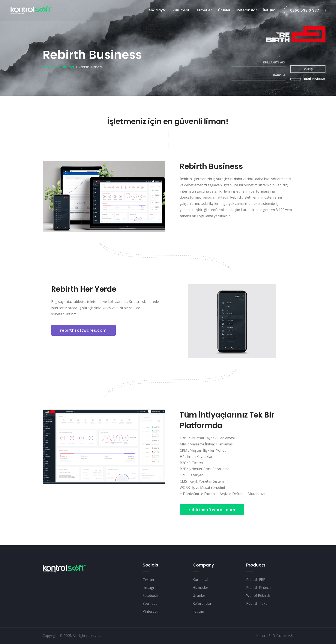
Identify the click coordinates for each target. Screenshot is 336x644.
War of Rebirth (258, 595)
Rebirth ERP (256, 580)
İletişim (269, 10)
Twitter (149, 580)
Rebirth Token (258, 603)
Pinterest (150, 611)
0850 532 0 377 (304, 10)
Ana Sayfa (157, 10)
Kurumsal (181, 10)
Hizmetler (203, 10)
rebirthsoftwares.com (83, 330)
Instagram (151, 588)
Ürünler (224, 10)
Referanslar (247, 10)
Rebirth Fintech (258, 588)
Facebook (150, 595)
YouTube (150, 603)
